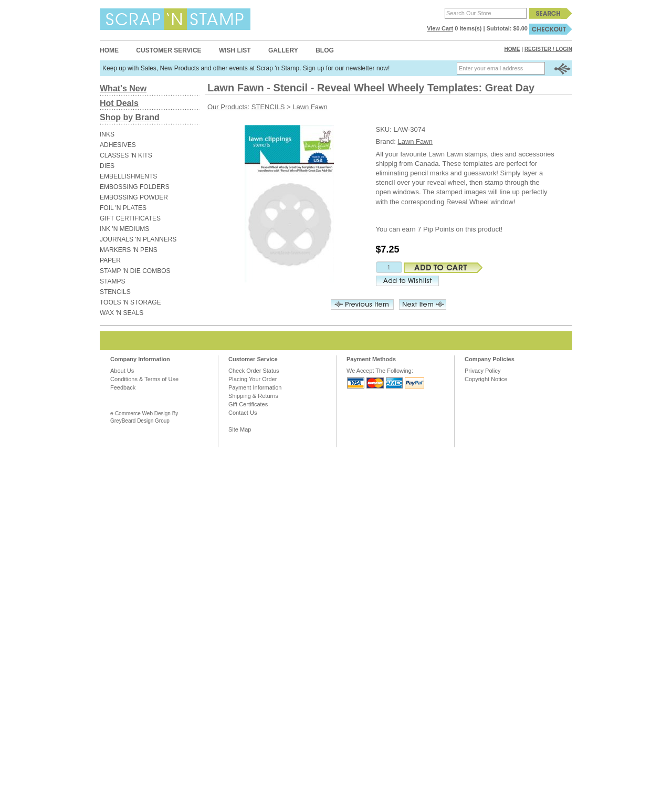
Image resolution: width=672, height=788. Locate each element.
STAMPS (112, 281)
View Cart (440, 28)
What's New (123, 88)
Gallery (283, 50)
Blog (325, 50)
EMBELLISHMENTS (128, 176)
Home (109, 50)
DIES (107, 166)
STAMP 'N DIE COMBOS (135, 271)
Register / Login (548, 49)
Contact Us (243, 413)
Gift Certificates (248, 404)
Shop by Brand (130, 117)
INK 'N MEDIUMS (124, 229)
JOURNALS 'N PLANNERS (138, 239)
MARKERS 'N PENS (129, 250)
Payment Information (255, 387)
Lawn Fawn (310, 107)
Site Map (240, 429)
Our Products (228, 107)
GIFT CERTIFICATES (130, 218)
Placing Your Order (253, 379)
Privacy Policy (482, 371)
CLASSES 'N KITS (126, 155)
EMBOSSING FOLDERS (135, 187)
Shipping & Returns (253, 396)
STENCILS (115, 292)
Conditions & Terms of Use (144, 379)
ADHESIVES (118, 145)
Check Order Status (254, 371)
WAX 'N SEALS (122, 313)
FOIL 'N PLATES (123, 208)
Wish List (235, 50)
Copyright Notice (486, 379)
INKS (107, 134)
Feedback (123, 387)
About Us (122, 371)
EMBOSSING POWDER (134, 197)
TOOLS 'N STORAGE (130, 302)
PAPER (110, 260)
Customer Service (169, 50)
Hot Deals (119, 103)
